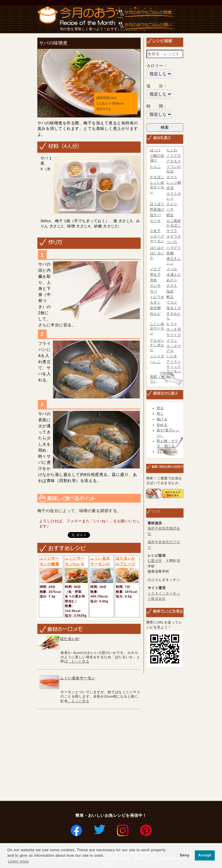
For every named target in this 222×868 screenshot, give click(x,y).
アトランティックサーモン (174, 366)
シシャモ (157, 356)
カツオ (155, 221)
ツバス (172, 242)
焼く (160, 413)
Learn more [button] (18, 861)
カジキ (155, 286)
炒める (162, 425)
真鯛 (170, 253)
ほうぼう (157, 204)
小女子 (155, 231)
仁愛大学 (155, 561)
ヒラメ (172, 324)
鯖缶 (170, 215)
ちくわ (172, 150)
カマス (172, 177)
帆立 (170, 297)
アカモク (174, 161)
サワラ (172, 231)
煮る (160, 408)
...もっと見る (78, 661)
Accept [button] (205, 855)
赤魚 (154, 280)
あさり (172, 280)
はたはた (157, 248)
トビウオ (157, 297)
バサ (170, 209)
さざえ (172, 286)
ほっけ (155, 150)
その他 (162, 451)
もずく (155, 302)
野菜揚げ (157, 209)
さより (172, 204)
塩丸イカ (174, 308)
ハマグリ (174, 248)
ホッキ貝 (174, 329)
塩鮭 (170, 291)
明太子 (155, 275)
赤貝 (170, 188)
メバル (172, 269)
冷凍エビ (174, 275)
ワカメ (172, 302)
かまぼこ (157, 177)
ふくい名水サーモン (78, 678)
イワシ (172, 341)
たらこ (155, 167)
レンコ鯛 (174, 183)
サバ (154, 291)
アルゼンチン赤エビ (157, 345)
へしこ (155, 362)
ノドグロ (174, 156)
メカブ (155, 269)
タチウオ (174, 236)
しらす (172, 356)
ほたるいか (70, 639)
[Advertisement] (130, 755)
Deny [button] (185, 855)
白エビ (155, 314)
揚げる (162, 419)
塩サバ (155, 215)
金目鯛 (155, 308)
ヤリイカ (174, 335)
